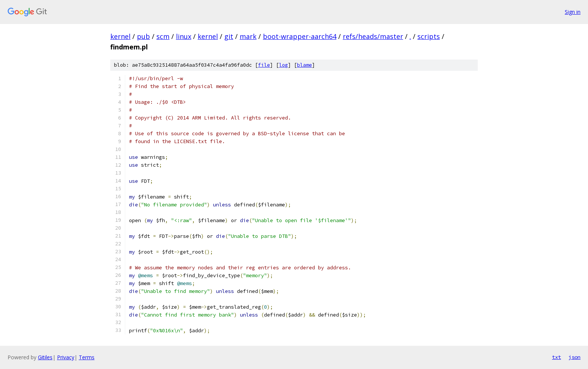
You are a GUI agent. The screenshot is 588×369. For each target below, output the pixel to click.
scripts (429, 36)
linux (184, 36)
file (264, 65)
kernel (120, 36)
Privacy (66, 357)
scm (163, 36)
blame (304, 65)
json (574, 357)
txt (556, 357)
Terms (87, 357)
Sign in (573, 12)
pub (143, 36)
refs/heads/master (373, 36)
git (229, 36)
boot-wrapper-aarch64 (300, 36)
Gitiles (45, 357)
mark (248, 36)
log (283, 65)
